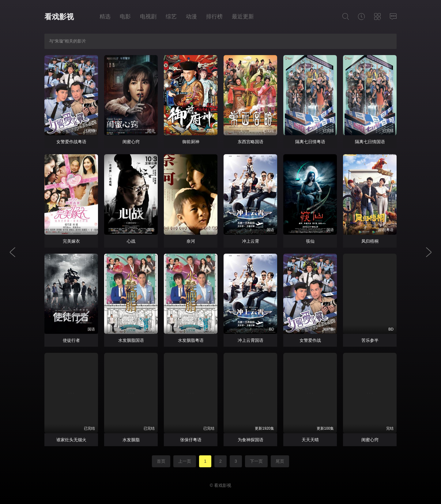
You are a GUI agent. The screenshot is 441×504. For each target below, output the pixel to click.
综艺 (171, 17)
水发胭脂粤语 (191, 340)
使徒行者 (71, 340)
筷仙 (310, 241)
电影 (125, 17)
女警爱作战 (310, 340)
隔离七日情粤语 (310, 142)
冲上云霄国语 (251, 340)
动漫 (191, 17)
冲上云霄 (251, 241)
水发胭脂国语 (131, 340)
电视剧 (148, 17)
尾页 (280, 461)
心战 (131, 241)
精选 (105, 17)
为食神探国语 (251, 440)
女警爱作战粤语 (71, 142)
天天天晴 (310, 440)
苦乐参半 (370, 340)
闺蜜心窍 (131, 142)
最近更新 (243, 17)
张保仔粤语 (191, 440)
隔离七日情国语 (370, 142)
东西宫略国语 (251, 142)
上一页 (185, 461)
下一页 (256, 461)
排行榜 (214, 17)
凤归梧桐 (370, 241)
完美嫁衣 (71, 241)
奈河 (191, 241)
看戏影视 (59, 17)
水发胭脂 (131, 440)
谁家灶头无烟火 (71, 440)
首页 (161, 461)
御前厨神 (191, 142)
